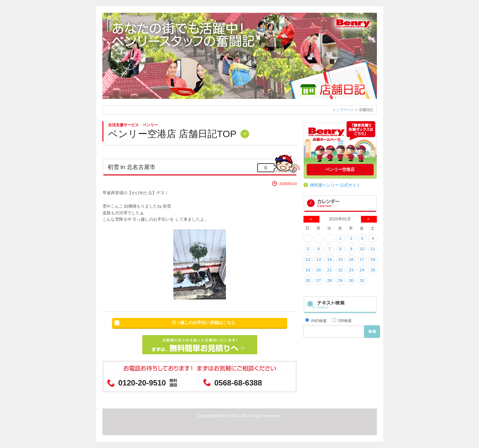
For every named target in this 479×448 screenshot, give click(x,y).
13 (318, 259)
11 (373, 249)
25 (373, 270)
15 (340, 259)
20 (318, 270)
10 (362, 249)
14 (329, 259)
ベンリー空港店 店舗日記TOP (172, 134)
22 (340, 270)
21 (329, 270)
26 (308, 280)
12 (308, 259)
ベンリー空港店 (340, 169)
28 (329, 280)
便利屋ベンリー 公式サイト (335, 185)
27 (318, 280)
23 (351, 270)
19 (308, 270)
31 (362, 280)
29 (340, 280)
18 (373, 259)
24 (362, 270)
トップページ (343, 110)
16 (351, 259)
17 (362, 259)
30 (351, 280)
